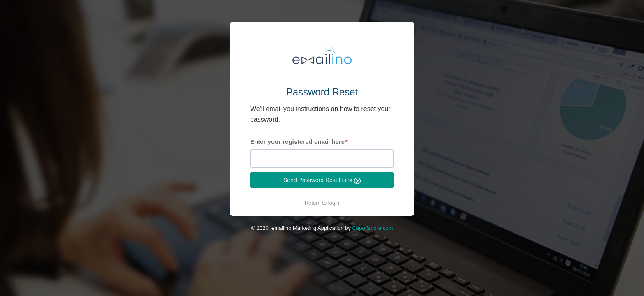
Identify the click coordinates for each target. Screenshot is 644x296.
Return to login (322, 203)
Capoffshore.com (373, 228)
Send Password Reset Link (322, 180)
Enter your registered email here (297, 142)
